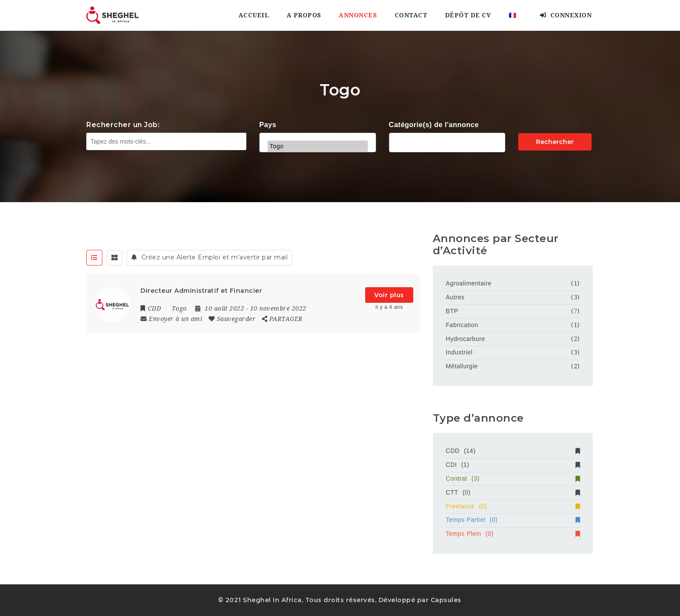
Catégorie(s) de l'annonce (434, 125)
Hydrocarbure (466, 339)
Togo (318, 146)
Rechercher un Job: (123, 125)
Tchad (318, 135)
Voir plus (389, 295)
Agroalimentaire (469, 283)
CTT (513, 492)
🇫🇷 (513, 15)
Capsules (446, 600)
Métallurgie (462, 366)
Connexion (566, 15)
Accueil (254, 15)
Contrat (513, 478)
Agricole (447, 141)
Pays (268, 125)
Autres (455, 297)
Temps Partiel (513, 520)
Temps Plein (513, 534)
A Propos (304, 15)
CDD (513, 451)
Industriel (459, 352)
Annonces (358, 15)
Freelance (513, 506)
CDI (513, 465)
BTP (452, 311)
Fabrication (462, 325)
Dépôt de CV (468, 15)
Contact (411, 15)
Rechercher (555, 142)
